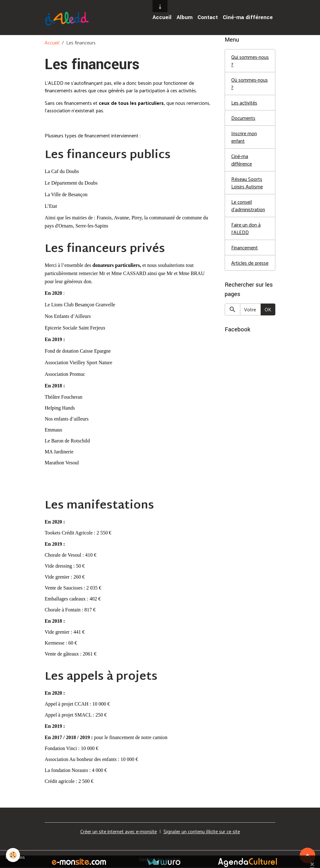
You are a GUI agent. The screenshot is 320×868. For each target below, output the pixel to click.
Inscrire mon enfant (244, 137)
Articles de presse (250, 263)
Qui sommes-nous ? (250, 61)
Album (185, 17)
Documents (243, 118)
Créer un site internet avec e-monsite (119, 831)
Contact (208, 17)
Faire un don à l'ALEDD (246, 228)
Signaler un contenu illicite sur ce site (202, 831)
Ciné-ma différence (248, 17)
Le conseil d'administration (248, 205)
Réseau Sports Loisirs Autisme (247, 183)
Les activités (244, 102)
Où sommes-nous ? (250, 83)
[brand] (68, 18)
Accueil (162, 17)
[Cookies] (13, 855)
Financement (245, 247)
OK (268, 309)
